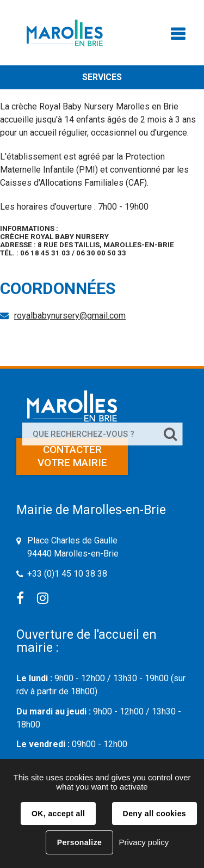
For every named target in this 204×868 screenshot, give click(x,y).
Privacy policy (144, 842)
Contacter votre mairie (72, 456)
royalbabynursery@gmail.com (70, 316)
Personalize (79, 842)
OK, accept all (58, 814)
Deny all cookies (154, 814)
